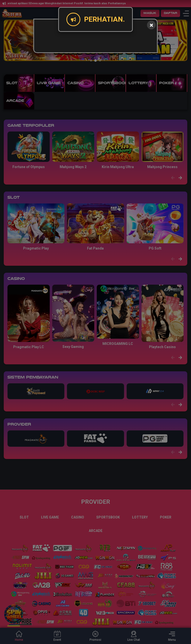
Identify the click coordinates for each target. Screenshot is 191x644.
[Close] (151, 25)
